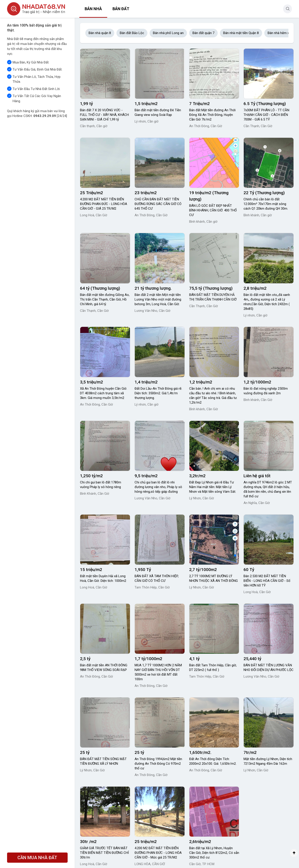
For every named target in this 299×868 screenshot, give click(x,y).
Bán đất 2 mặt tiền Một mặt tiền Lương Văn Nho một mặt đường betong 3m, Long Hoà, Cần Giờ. (158, 299)
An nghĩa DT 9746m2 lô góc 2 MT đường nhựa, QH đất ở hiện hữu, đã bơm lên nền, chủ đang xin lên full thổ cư (268, 489)
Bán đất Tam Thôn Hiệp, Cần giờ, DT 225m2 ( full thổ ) (213, 668)
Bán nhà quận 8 (100, 33)
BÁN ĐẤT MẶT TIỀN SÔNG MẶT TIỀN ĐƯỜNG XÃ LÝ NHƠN (103, 761)
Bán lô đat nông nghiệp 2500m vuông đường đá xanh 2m (266, 391)
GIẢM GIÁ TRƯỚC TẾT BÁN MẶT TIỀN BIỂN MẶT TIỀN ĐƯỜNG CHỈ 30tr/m (104, 853)
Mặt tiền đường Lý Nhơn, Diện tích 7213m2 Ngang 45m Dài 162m (268, 761)
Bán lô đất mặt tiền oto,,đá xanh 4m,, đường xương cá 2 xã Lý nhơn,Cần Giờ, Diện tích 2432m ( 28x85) (267, 302)
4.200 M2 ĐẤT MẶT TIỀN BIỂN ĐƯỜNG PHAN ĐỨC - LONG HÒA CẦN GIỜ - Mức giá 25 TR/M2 (158, 853)
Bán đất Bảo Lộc (132, 33)
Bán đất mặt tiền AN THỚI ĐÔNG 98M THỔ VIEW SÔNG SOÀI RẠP (104, 668)
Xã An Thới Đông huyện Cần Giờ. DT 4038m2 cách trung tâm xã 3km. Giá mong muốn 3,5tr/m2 (104, 393)
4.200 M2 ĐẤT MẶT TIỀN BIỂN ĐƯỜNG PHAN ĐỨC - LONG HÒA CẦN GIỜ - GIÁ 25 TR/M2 (104, 204)
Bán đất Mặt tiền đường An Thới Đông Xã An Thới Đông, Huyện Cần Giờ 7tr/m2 (212, 115)
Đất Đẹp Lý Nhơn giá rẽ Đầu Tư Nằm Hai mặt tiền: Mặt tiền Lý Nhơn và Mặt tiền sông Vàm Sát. (213, 487)
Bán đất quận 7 (203, 33)
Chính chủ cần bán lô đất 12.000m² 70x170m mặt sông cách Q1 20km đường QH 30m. (266, 204)
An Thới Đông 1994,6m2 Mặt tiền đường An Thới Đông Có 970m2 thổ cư (158, 764)
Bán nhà (93, 9)
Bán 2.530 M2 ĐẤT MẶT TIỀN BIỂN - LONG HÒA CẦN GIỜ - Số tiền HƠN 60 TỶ (267, 581)
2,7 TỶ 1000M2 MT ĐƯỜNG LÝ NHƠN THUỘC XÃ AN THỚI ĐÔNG (213, 578)
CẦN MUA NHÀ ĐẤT (37, 858)
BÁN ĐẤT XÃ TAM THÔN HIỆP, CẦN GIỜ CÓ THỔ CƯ (157, 578)
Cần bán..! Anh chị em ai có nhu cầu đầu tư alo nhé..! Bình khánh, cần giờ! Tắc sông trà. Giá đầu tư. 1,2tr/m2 (213, 396)
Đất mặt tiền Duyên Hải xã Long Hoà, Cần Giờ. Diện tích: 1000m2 (103, 578)
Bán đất (121, 9)
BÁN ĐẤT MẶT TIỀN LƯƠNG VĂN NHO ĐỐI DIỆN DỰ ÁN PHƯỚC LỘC (269, 668)
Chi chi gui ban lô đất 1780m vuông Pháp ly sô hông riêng (101, 485)
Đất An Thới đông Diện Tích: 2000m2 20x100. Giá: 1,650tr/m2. (213, 761)
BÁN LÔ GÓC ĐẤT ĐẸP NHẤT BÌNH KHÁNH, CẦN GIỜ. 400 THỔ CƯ (213, 210)
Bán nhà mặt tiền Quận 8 (241, 33)
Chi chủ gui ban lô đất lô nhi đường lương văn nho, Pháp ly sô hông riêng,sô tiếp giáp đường (158, 487)
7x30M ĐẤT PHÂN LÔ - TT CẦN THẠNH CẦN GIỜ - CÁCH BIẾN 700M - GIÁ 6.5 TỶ (266, 115)
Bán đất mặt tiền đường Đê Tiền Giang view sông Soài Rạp (158, 112)
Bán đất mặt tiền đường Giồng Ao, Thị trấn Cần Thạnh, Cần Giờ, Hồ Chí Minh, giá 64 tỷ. (105, 299)
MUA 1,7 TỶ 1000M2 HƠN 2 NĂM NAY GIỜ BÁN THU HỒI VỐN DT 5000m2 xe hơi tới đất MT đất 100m (158, 672)
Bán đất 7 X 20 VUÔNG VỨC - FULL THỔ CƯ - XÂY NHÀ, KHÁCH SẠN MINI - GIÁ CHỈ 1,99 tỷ (104, 115)
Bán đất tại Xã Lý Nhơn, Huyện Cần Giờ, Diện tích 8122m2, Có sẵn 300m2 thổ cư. (214, 853)
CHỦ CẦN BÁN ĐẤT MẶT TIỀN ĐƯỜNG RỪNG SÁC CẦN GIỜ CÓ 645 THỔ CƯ (158, 204)
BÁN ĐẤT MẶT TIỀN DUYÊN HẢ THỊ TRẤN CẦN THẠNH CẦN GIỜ (213, 297)
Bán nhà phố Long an (168, 33)
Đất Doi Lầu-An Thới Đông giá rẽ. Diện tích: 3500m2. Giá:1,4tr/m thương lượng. (158, 393)
